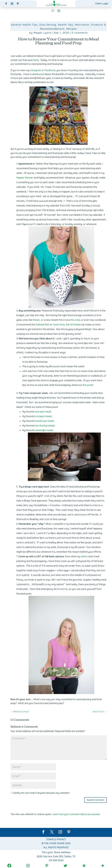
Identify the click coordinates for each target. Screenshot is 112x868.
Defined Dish (43, 325)
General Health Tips (24, 25)
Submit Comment (95, 800)
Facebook (50, 70)
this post (87, 385)
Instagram (35, 70)
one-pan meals (43, 412)
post (42, 74)
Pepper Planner (25, 178)
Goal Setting (48, 25)
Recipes (72, 29)
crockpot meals (44, 416)
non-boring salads (45, 426)
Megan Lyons (42, 33)
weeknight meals (44, 430)
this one (75, 320)
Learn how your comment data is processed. (76, 814)
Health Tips (66, 25)
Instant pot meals (45, 421)
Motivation (82, 25)
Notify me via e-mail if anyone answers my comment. (40, 793)
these (36, 320)
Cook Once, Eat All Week (66, 325)
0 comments (80, 33)
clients (84, 556)
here (36, 60)
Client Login (102, 3)
